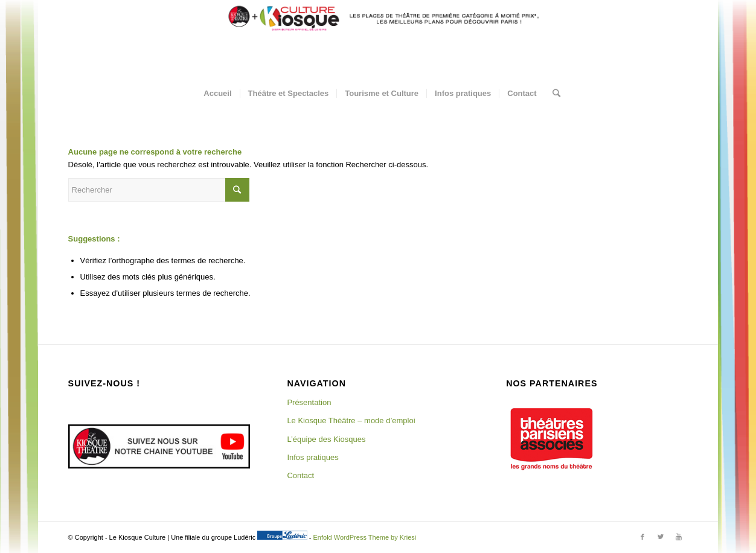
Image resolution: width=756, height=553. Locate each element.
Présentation (309, 402)
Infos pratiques (312, 457)
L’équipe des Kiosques (326, 439)
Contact (300, 475)
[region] (551, 439)
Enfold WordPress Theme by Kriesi (365, 537)
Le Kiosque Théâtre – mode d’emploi (351, 420)
